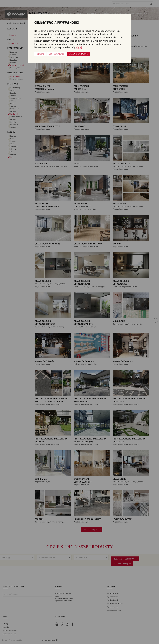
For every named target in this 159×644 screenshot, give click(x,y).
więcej (79, 47)
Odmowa (40, 54)
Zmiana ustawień (57, 54)
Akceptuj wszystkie (78, 54)
